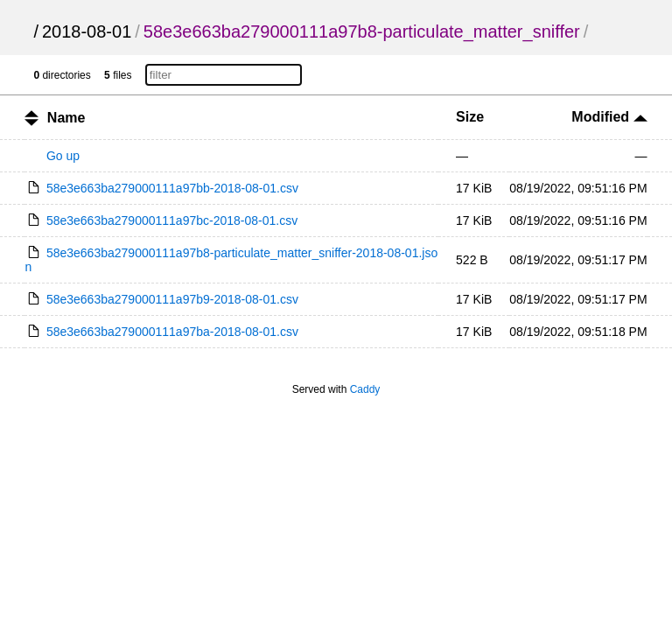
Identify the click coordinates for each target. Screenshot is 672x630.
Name (66, 118)
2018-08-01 (87, 31)
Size (470, 117)
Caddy (365, 389)
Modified (609, 117)
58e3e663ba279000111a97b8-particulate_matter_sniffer (362, 31)
